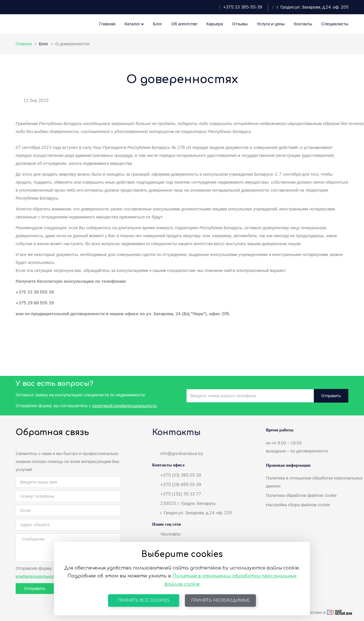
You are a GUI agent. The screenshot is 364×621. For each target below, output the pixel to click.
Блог (158, 24)
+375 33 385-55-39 (240, 7)
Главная (107, 24)
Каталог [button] (132, 24)
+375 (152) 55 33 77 (181, 494)
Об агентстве (184, 24)
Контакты (303, 24)
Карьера (215, 24)
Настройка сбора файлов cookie (298, 505)
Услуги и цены (271, 24)
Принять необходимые (220, 600)
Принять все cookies (144, 600)
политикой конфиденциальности (124, 406)
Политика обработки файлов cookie (301, 495)
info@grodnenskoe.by (182, 453)
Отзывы (240, 24)
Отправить (331, 396)
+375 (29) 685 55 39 (181, 484)
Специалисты (335, 24)
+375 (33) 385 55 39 (181, 475)
